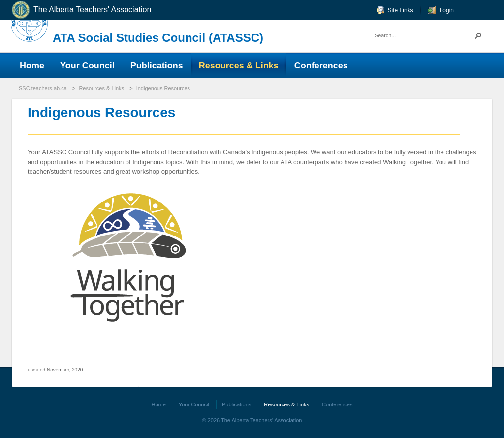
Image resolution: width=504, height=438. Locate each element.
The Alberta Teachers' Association (81, 10)
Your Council (194, 404)
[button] (478, 35)
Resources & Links (101, 88)
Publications (236, 404)
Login (447, 10)
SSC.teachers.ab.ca (43, 88)
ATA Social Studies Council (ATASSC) (158, 38)
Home (159, 404)
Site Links (401, 10)
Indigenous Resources (163, 88)
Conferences (337, 404)
